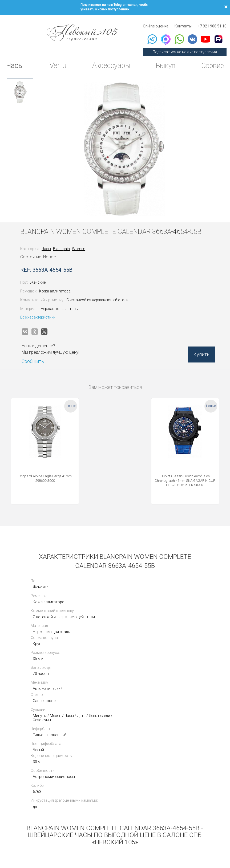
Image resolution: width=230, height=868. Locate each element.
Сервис (211, 60)
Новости (147, 815)
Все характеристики (42, 309)
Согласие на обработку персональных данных (136, 839)
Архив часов (151, 795)
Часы (16, 60)
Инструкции (150, 808)
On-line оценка (160, 20)
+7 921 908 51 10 (213, 20)
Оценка (198, 781)
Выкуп (164, 60)
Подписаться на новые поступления (187, 46)
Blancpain (66, 241)
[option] (20, 84)
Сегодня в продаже (157, 774)
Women (83, 241)
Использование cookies (89, 839)
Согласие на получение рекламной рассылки (197, 839)
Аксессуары (110, 60)
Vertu (57, 60)
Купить (197, 349)
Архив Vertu (150, 801)
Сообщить (37, 354)
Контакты (186, 20)
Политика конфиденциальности (24, 839)
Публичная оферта (59, 839)
